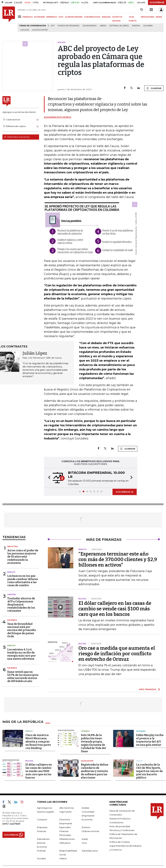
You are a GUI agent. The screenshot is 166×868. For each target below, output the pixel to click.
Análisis (85, 808)
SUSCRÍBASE (157, 2)
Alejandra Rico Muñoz (58, 117)
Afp (53, 26)
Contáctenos (116, 822)
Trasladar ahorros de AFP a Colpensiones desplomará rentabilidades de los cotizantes (21, 605)
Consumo (42, 820)
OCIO (61, 17)
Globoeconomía (90, 831)
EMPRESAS (52, 17)
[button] (48, 478)
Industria (12, 546)
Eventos (86, 827)
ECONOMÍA (40, 17)
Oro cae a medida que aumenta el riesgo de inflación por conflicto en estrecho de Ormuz (117, 654)
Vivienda (85, 731)
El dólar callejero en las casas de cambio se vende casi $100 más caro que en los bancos (115, 609)
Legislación (87, 761)
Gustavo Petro (40, 30)
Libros (103, 26)
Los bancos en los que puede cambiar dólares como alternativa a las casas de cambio (23, 581)
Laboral (12, 594)
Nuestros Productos (120, 819)
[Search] (142, 10)
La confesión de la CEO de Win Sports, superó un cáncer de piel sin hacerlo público (149, 771)
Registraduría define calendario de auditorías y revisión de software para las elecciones (95, 771)
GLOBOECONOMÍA (74, 17)
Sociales (141, 731)
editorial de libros (119, 26)
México (29, 731)
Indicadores (43, 839)
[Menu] (20, 17)
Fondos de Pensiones (68, 26)
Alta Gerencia (66, 808)
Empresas (42, 827)
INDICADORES (148, 17)
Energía (136, 26)
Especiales (65, 827)
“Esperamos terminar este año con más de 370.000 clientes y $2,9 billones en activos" (118, 559)
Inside (85, 839)
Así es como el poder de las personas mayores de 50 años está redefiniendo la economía (23, 557)
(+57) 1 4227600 (11, 824)
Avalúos (25, 30)
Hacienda (12, 620)
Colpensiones (89, 26)
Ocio (84, 843)
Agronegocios (44, 808)
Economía (87, 820)
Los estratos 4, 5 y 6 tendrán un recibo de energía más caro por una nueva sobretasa (21, 654)
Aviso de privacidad (120, 826)
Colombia (148, 26)
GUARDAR (154, 88)
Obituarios (65, 843)
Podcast (41, 851)
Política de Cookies (120, 842)
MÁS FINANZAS (148, 689)
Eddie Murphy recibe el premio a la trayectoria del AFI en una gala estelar (150, 740)
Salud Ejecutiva (90, 851)
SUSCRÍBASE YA (125, 492)
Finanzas (41, 831)
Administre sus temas (17, 137)
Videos (63, 858)
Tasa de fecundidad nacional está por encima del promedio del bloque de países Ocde (22, 630)
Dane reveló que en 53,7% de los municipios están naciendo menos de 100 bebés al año (23, 677)
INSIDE (159, 17)
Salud (139, 761)
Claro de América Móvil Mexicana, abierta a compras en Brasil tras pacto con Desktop (38, 742)
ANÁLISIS (106, 17)
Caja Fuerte (65, 812)
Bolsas (29, 761)
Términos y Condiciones (122, 830)
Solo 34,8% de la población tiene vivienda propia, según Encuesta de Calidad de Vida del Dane (93, 743)
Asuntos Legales (45, 812)
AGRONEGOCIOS (92, 17)
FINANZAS (28, 17)
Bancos (11, 572)
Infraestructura (67, 839)
